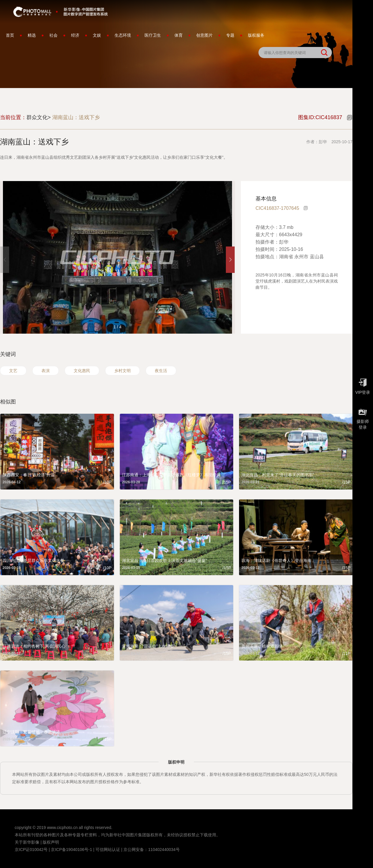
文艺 (13, 371)
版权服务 (256, 35)
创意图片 (204, 35)
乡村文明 (122, 371)
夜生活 (161, 371)
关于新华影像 (27, 842)
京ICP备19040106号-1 (71, 850)
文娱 (97, 35)
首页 (10, 35)
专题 (230, 35)
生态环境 (123, 35)
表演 (46, 371)
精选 (32, 35)
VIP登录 (363, 385)
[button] (230, 260)
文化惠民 (82, 371)
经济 (75, 35)
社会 (53, 35)
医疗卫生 (153, 35)
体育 (179, 35)
